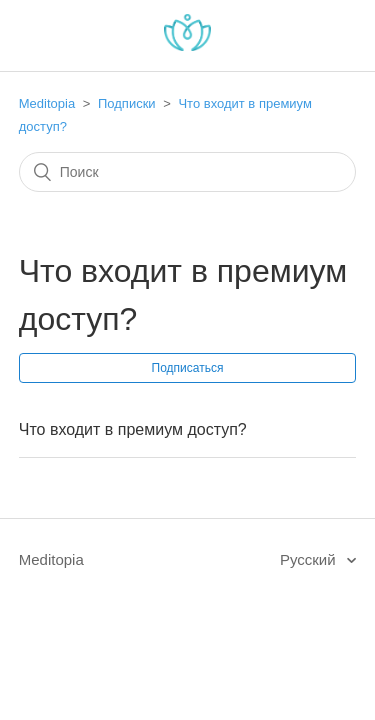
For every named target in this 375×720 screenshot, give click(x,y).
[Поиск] (188, 172)
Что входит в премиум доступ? (133, 429)
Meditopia (47, 103)
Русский (310, 559)
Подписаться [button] (188, 368)
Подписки (127, 103)
